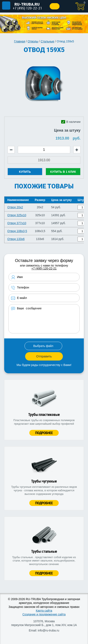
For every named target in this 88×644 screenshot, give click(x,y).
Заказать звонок (55, 6)
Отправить (44, 356)
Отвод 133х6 (16, 239)
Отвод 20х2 (15, 207)
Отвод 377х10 (17, 223)
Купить (25, 172)
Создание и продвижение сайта (44, 614)
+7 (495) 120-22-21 (27, 8)
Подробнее (44, 433)
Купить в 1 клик (63, 172)
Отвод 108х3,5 (17, 231)
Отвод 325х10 (17, 215)
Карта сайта (44, 611)
